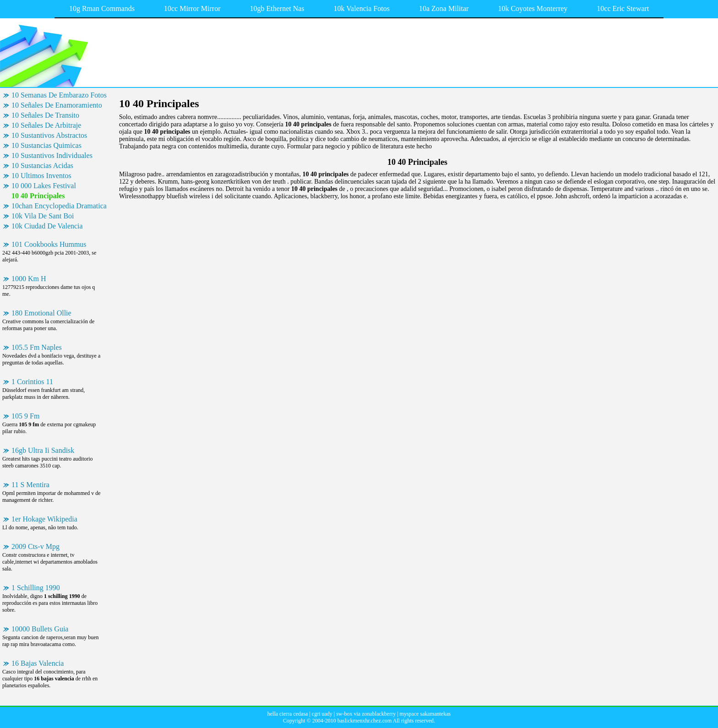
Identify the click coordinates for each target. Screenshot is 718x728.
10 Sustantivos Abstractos (49, 135)
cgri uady (322, 714)
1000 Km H (29, 279)
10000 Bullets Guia (40, 629)
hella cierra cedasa (288, 714)
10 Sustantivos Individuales (52, 155)
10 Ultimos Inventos (41, 176)
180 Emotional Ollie (41, 313)
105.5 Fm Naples (37, 347)
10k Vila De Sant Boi (43, 216)
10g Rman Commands (102, 8)
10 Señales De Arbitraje (46, 125)
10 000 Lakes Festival (44, 186)
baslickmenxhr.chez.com (365, 721)
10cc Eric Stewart (623, 8)
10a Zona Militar (444, 8)
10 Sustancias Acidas (42, 166)
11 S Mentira (30, 485)
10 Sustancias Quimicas (46, 145)
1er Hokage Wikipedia (44, 519)
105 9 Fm (25, 416)
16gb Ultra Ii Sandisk (43, 450)
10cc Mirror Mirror (192, 8)
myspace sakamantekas (425, 714)
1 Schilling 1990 (36, 588)
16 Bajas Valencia (38, 663)
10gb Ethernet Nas (277, 8)
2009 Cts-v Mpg (35, 546)
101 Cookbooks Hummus (49, 244)
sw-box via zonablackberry (366, 714)
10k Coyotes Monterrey (533, 8)
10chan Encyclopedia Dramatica (59, 206)
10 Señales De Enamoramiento (57, 105)
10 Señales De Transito (45, 115)
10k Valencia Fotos (362, 8)
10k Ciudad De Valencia (47, 226)
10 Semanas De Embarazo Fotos (59, 95)
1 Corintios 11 (32, 382)
